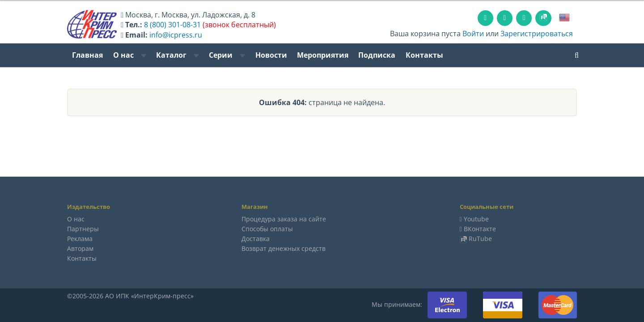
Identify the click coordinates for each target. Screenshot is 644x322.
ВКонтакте (480, 229)
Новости (271, 55)
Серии (227, 55)
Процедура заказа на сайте (284, 219)
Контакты (424, 55)
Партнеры (83, 229)
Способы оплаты (267, 229)
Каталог (178, 55)
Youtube (476, 219)
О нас (130, 55)
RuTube (480, 239)
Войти (473, 34)
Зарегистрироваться (537, 34)
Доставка (256, 239)
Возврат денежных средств (284, 248)
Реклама (80, 239)
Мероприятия (323, 55)
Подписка (377, 55)
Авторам (80, 248)
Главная (87, 55)
